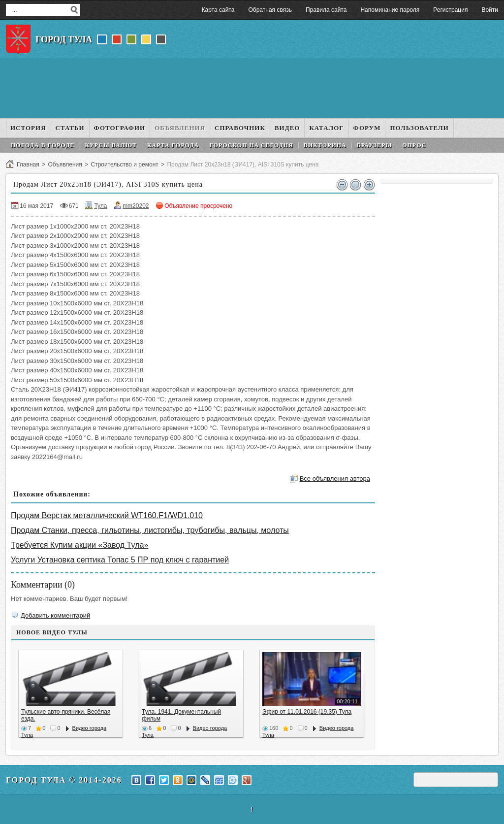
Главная (28, 165)
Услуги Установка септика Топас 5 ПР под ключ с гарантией (120, 560)
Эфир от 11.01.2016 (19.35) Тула (307, 712)
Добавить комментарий (55, 615)
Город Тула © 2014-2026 (64, 780)
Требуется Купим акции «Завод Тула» (79, 545)
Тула (100, 206)
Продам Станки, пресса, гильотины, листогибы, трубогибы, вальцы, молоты (150, 530)
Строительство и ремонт (124, 165)
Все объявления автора (335, 478)
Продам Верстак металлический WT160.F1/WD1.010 (107, 515)
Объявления (65, 165)
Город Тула (64, 39)
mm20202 (136, 206)
